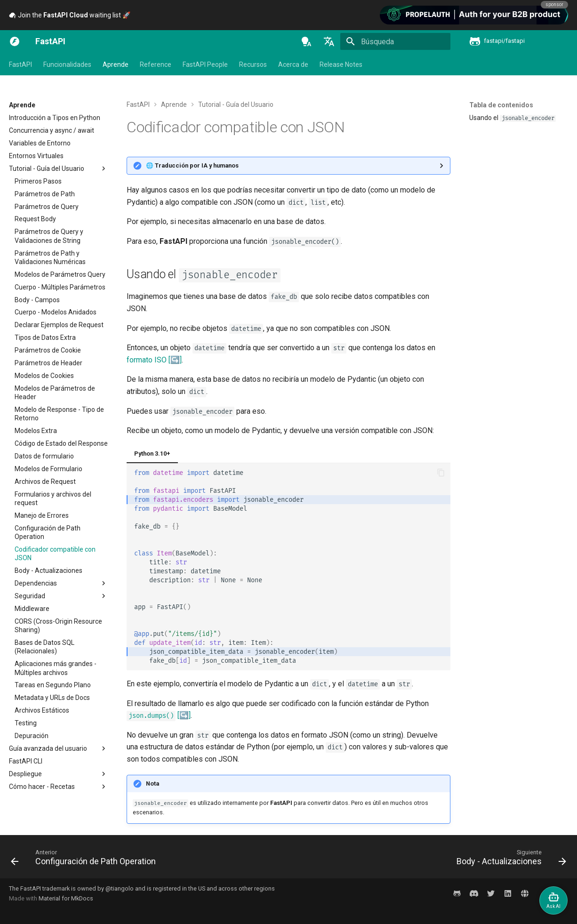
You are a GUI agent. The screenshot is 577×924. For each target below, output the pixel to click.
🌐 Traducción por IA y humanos (192, 165)
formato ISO (147, 360)
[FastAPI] (15, 41)
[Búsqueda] (395, 41)
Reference (156, 64)
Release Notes (341, 64)
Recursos (253, 64)
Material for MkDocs (66, 898)
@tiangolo (120, 888)
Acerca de (293, 64)
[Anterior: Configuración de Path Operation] (86, 860)
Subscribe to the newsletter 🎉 (91, 15)
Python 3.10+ (152, 454)
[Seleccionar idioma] (329, 41)
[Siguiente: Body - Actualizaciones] (509, 860)
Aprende (116, 64)
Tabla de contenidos (501, 105)
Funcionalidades (67, 64)
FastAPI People (205, 64)
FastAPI (20, 64)
